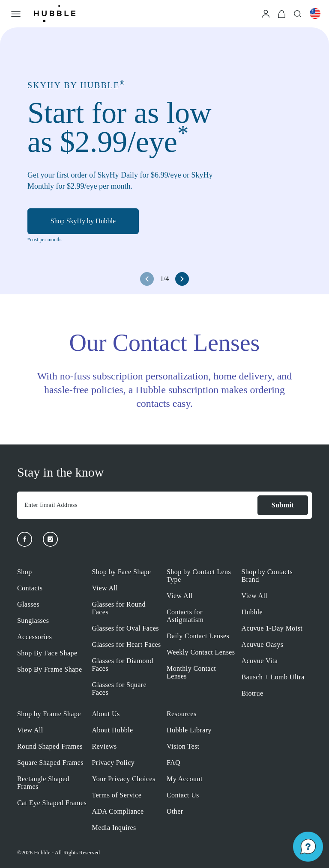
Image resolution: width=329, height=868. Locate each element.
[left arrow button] (147, 279)
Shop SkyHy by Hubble (83, 221)
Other (175, 811)
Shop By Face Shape (47, 653)
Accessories (34, 637)
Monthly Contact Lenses (191, 672)
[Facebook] (25, 539)
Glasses (28, 604)
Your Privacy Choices (124, 779)
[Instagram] (50, 539)
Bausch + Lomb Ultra (273, 677)
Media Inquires (114, 828)
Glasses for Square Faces (120, 689)
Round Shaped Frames (50, 746)
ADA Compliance (118, 811)
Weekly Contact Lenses (201, 652)
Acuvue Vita (260, 661)
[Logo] (55, 14)
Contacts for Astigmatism (185, 616)
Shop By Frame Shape (50, 669)
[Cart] (282, 13)
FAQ (173, 763)
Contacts (30, 588)
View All (105, 588)
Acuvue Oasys (263, 644)
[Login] (266, 13)
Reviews (105, 746)
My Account (185, 779)
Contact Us (183, 795)
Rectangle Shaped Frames (43, 783)
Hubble (252, 612)
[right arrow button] (182, 279)
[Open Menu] (16, 14)
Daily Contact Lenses (198, 636)
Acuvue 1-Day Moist (272, 628)
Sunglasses (33, 621)
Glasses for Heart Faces (127, 644)
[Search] (298, 13)
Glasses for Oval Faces (126, 628)
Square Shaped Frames (50, 763)
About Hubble (113, 730)
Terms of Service (117, 795)
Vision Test (183, 746)
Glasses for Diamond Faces (123, 665)
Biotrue (253, 693)
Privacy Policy (114, 763)
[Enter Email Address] (137, 505)
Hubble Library (189, 730)
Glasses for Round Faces (119, 608)
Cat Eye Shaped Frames (52, 803)
